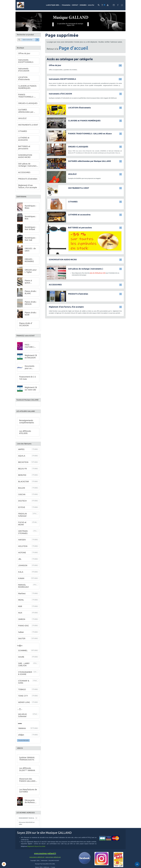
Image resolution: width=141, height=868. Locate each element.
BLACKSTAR (23, 485)
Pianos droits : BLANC (31, 294)
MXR (20, 610)
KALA (21, 575)
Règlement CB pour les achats (36, 850)
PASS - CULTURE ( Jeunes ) (29, 348)
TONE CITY (23, 699)
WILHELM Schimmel (22, 718)
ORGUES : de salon (30, 251)
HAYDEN (22, 543)
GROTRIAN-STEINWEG (23, 535)
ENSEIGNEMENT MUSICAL (27, 822)
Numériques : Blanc (30, 209)
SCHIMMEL (23, 654)
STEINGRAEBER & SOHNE (25, 676)
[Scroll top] (137, 864)
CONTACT (75, 6)
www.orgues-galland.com (53, 861)
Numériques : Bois (30, 219)
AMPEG (21, 453)
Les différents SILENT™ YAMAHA (27, 773)
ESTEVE (22, 511)
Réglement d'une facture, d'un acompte (66, 308)
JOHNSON (23, 569)
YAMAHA (22, 732)
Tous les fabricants (23, 744)
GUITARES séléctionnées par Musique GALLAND (90, 162)
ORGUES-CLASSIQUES (78, 148)
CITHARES (73, 203)
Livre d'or (91, 6)
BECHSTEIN (23, 465)
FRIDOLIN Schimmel (22, 518)
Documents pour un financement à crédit (31, 370)
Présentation (66, 6)
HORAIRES (83, 6)
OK (37, 41)
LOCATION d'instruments (79, 109)
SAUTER (22, 642)
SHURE (21, 660)
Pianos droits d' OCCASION (26, 326)
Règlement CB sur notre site (31, 391)
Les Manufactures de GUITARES (28, 794)
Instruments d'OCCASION (60, 95)
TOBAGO (22, 693)
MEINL (21, 603)
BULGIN (22, 491)
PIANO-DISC (24, 629)
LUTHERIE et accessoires (79, 216)
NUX (20, 616)
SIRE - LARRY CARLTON (24, 668)
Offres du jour (55, 67)
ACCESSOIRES (55, 286)
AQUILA (22, 459)
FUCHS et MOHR (22, 527)
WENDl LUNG (24, 705)
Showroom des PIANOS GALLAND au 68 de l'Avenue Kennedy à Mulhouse (28, 783)
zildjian (21, 738)
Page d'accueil (74, 49)
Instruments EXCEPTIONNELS (62, 80)
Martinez (22, 597)
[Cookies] (4, 864)
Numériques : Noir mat (30, 241)
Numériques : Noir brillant (30, 230)
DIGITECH (22, 504)
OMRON (22, 622)
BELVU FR (22, 472)
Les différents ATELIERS (25, 435)
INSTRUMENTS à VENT (79, 189)
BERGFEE (22, 478)
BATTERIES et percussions (80, 229)
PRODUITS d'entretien (78, 295)
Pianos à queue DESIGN (28, 284)
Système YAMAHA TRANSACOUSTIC (27, 762)
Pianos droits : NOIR (31, 316)
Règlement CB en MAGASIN (31, 359)
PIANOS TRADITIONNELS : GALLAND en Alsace (90, 135)
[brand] (22, 6)
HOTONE (22, 556)
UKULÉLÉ (72, 175)
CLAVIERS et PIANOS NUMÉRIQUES (84, 122)
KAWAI (21, 582)
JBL (20, 562)
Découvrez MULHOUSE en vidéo (27, 827)
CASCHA (22, 498)
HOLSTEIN (23, 549)
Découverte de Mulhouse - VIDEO (31, 805)
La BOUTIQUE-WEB (53, 6)
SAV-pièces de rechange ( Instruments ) (86, 270)
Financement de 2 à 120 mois (27, 380)
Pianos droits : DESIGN (31, 305)
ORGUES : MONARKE (29, 262)
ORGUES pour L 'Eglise (31, 273)
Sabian (21, 635)
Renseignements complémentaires (27, 425)
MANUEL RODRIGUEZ (23, 589)
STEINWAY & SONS (24, 685)
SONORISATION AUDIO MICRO (63, 261)
